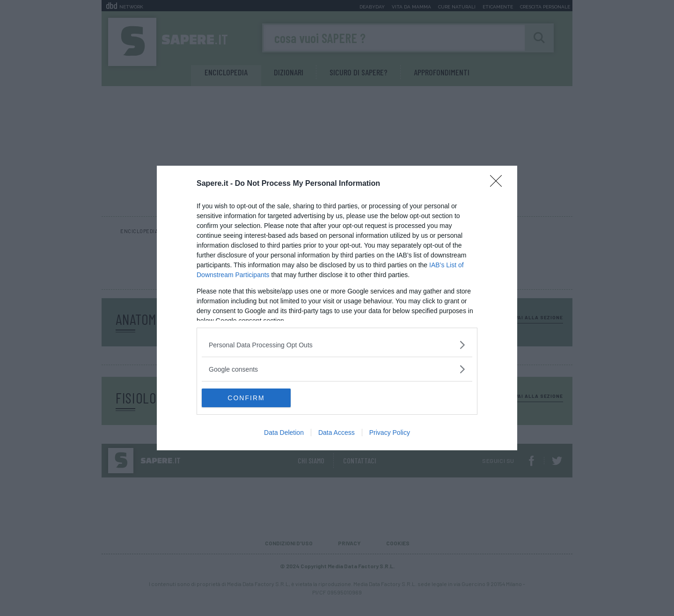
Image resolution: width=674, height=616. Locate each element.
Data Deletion (284, 433)
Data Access (337, 433)
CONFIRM (246, 398)
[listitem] (337, 345)
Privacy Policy (390, 433)
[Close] (499, 184)
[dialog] (337, 308)
